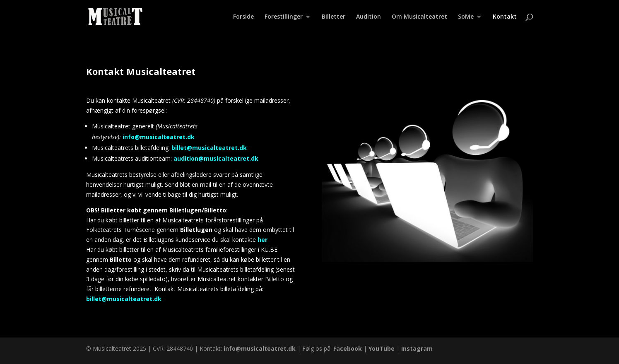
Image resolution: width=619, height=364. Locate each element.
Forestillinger (284, 17)
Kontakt (505, 17)
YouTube (382, 348)
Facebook (348, 348)
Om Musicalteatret (419, 17)
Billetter (334, 17)
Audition (369, 17)
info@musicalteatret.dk (159, 137)
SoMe (466, 17)
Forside (243, 17)
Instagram (417, 348)
